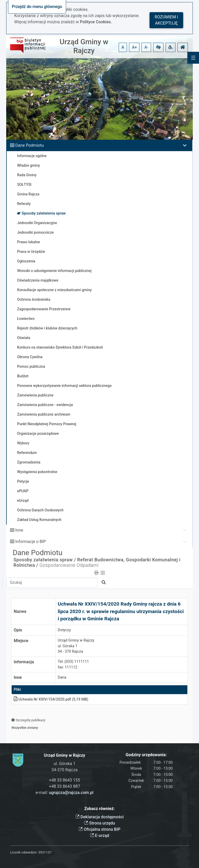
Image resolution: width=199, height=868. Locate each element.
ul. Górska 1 (65, 764)
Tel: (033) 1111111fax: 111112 (73, 664)
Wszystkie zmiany (25, 728)
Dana (62, 677)
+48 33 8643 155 (65, 780)
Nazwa (20, 611)
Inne (19, 530)
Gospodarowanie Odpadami (69, 565)
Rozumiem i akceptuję (166, 20)
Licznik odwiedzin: (24, 852)
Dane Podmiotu (30, 145)
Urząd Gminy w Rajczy (84, 46)
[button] (158, 47)
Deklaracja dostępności (100, 817)
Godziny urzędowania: (146, 755)
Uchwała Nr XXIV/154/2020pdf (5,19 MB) (51, 699)
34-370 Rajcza (65, 770)
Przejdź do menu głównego (37, 7)
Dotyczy (64, 630)
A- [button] (146, 47)
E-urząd (100, 836)
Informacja (24, 662)
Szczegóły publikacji (28, 720)
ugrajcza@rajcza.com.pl (71, 793)
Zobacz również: (99, 809)
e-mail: (65, 793)
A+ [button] (134, 47)
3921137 (45, 852)
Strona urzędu (99, 823)
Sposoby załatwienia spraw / (45, 560)
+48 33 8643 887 (65, 786)
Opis (18, 630)
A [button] (123, 47)
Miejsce (21, 641)
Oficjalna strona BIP (99, 829)
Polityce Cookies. (96, 22)
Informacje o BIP (31, 542)
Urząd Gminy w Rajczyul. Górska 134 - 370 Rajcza (76, 646)
